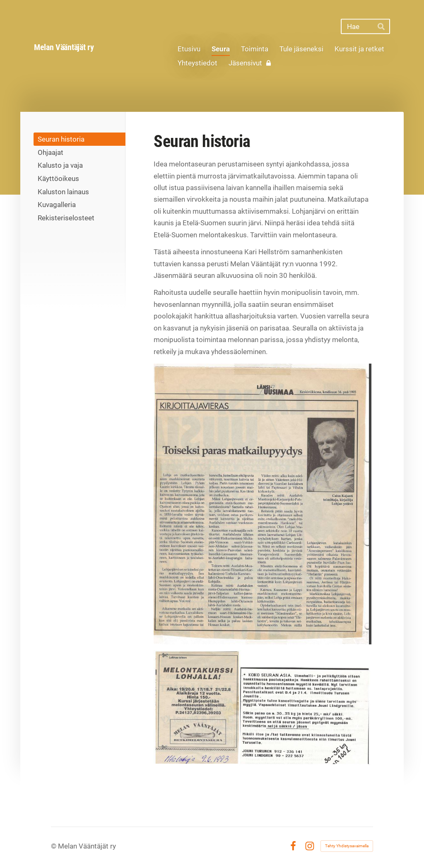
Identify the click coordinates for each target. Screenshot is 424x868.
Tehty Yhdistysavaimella (347, 846)
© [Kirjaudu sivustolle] (54, 846)
